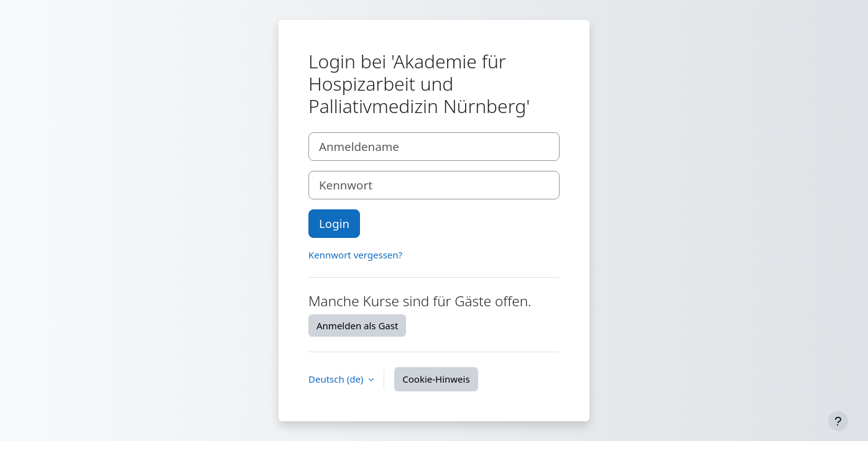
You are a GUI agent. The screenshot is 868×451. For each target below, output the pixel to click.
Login (334, 223)
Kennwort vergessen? (355, 255)
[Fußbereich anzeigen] (838, 421)
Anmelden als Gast (357, 326)
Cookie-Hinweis (436, 379)
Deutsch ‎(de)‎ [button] (337, 379)
